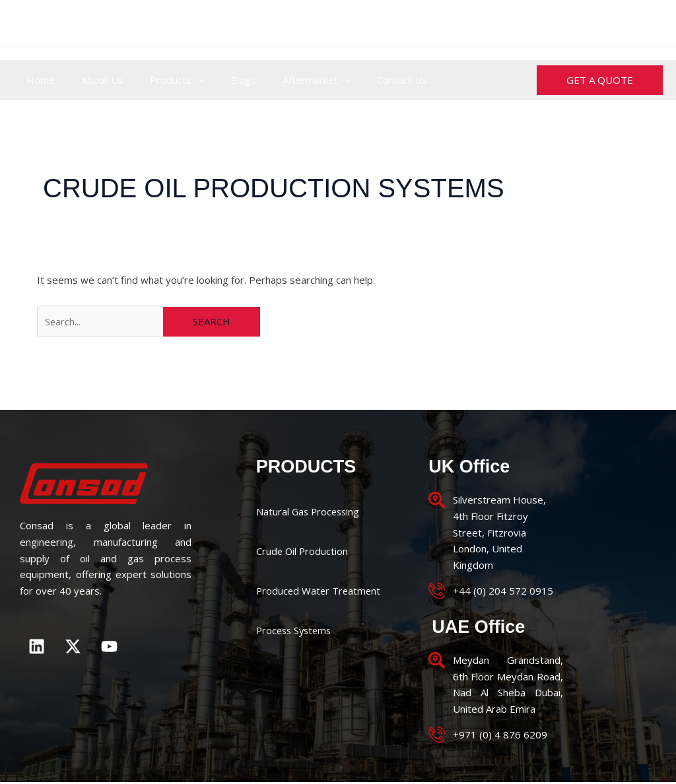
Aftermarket (287, 80)
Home (37, 80)
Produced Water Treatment (320, 591)
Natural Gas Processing (310, 512)
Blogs (220, 80)
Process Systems (296, 631)
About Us (92, 80)
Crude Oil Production (303, 552)
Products (160, 80)
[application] (181, 80)
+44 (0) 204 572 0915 (289, 23)
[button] (600, 80)
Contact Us (366, 80)
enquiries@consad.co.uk (599, 23)
